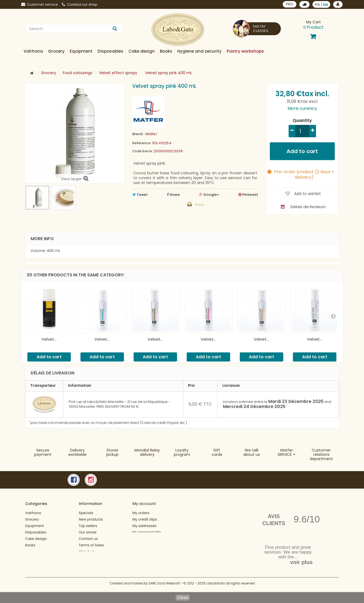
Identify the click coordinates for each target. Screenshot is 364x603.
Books (30, 545)
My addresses (145, 526)
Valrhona (33, 513)
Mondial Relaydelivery (147, 452)
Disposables (36, 532)
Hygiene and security (44, 552)
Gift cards (217, 452)
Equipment (35, 526)
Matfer (151, 134)
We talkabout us (252, 452)
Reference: (142, 143)
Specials (86, 513)
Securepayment (43, 452)
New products (91, 519)
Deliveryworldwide (77, 452)
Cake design (36, 539)
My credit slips (145, 519)
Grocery (32, 519)
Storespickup (112, 452)
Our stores (88, 532)
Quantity (302, 121)
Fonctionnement (40, 564)
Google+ (209, 195)
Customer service (40, 4)
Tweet (140, 195)
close (183, 598)
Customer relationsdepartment (321, 454)
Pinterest (248, 195)
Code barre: (142, 151)
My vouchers (144, 539)
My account (144, 504)
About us (87, 552)
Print (199, 205)
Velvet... (49, 339)
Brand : (138, 134)
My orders (141, 513)
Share (173, 195)
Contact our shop (80, 4)
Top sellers (88, 526)
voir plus (301, 562)
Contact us (88, 539)
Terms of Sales (91, 545)
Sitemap (86, 570)
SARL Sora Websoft (164, 586)
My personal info (147, 532)
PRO (290, 4)
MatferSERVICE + (286, 452)
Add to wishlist (307, 194)
